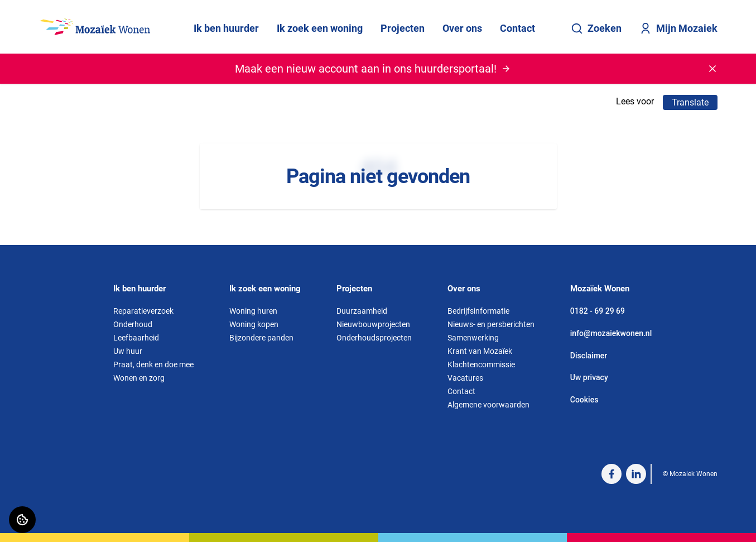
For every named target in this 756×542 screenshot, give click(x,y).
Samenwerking (473, 338)
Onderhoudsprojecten (374, 338)
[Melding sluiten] (712, 69)
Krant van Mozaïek (480, 351)
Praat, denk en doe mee (153, 364)
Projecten (403, 28)
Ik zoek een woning (320, 28)
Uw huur (128, 351)
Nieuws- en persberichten (491, 324)
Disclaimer (589, 356)
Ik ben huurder (226, 28)
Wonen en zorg (139, 378)
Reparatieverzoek (143, 311)
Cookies (584, 400)
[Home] (95, 27)
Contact (517, 28)
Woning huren (253, 311)
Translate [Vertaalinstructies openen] (690, 102)
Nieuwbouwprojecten (373, 324)
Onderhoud (133, 324)
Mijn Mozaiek (678, 28)
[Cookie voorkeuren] (22, 520)
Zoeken (596, 28)
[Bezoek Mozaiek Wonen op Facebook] (611, 474)
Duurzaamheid (362, 311)
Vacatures (465, 378)
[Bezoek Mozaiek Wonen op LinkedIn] (636, 474)
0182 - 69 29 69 (598, 311)
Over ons (462, 28)
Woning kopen (254, 324)
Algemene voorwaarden (488, 405)
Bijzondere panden (261, 338)
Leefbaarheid (136, 338)
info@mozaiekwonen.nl (611, 333)
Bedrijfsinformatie (478, 311)
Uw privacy (589, 377)
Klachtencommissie (481, 364)
